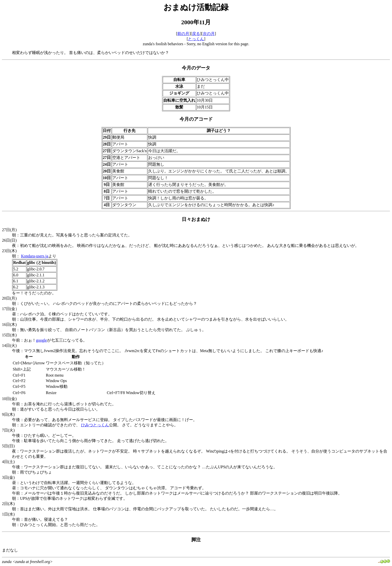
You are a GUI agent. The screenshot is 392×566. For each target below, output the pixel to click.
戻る (196, 34)
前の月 (183, 34)
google (41, 340)
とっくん (196, 39)
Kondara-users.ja (35, 256)
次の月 (209, 34)
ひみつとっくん (95, 425)
